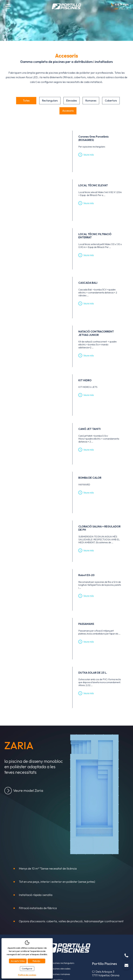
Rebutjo (36, 961)
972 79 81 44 (122, 4)
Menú (8, 6)
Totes (26, 101)
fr (128, 9)
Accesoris (68, 111)
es (122, 9)
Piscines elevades (61, 969)
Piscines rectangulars (63, 963)
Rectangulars (50, 101)
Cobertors (111, 101)
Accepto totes (18, 961)
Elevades (72, 101)
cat (117, 9)
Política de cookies (27, 975)
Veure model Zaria (28, 791)
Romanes (91, 101)
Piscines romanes (61, 974)
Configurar (27, 969)
